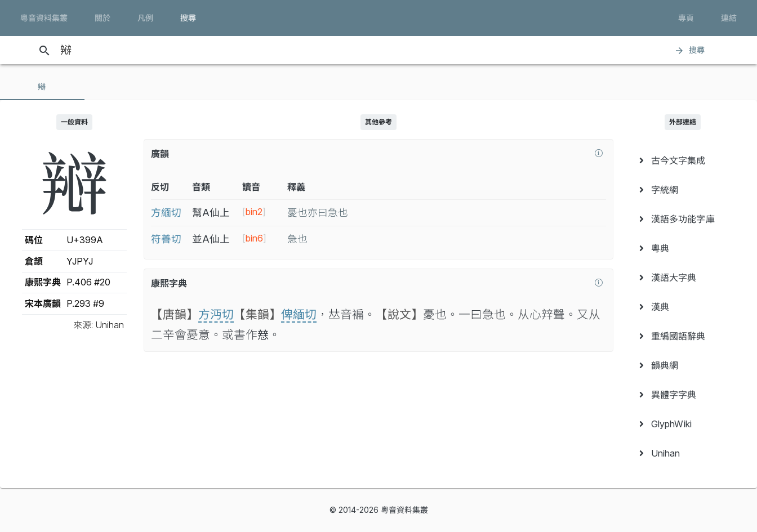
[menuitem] (683, 160)
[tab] (42, 87)
